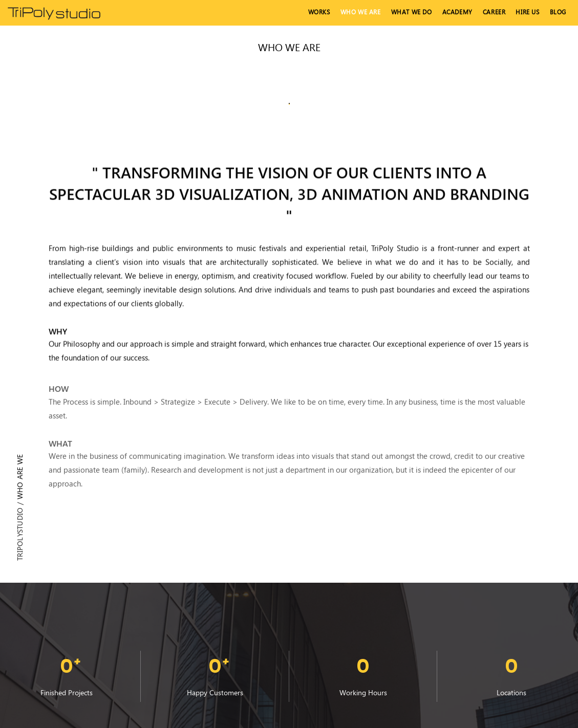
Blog (558, 12)
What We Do (412, 12)
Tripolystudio (20, 534)
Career (494, 12)
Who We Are (361, 12)
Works (319, 12)
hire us (527, 12)
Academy (457, 12)
